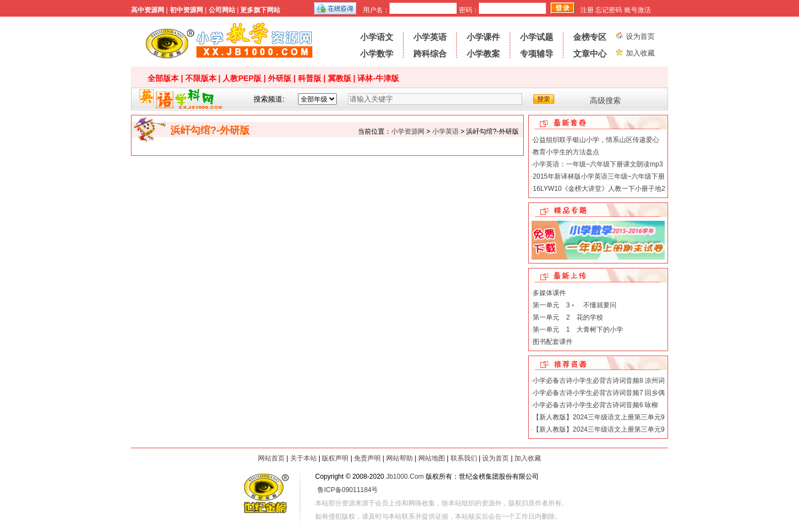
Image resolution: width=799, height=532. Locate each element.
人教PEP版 (242, 78)
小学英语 (430, 37)
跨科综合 (430, 54)
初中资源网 (186, 10)
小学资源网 (229, 42)
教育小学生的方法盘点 (566, 152)
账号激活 (638, 10)
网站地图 (432, 458)
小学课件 (483, 37)
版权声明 (335, 458)
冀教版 (340, 78)
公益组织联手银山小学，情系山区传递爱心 (596, 140)
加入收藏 (640, 53)
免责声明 (367, 458)
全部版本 (163, 78)
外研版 (280, 78)
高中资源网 (148, 10)
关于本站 (304, 458)
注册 (587, 10)
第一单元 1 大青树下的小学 (578, 330)
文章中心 (590, 54)
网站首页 (271, 458)
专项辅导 (537, 54)
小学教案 (483, 54)
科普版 (310, 78)
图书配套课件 (553, 342)
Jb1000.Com (405, 477)
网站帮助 (399, 458)
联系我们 (464, 458)
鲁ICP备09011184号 (348, 490)
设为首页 (640, 36)
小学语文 (377, 37)
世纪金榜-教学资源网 (265, 495)
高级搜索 (605, 100)
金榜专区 (590, 37)
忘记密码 (609, 10)
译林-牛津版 (378, 78)
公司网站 (222, 10)
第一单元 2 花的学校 (568, 317)
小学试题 (537, 37)
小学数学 (377, 54)
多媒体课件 (549, 293)
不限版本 (201, 78)
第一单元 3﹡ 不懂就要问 (575, 305)
